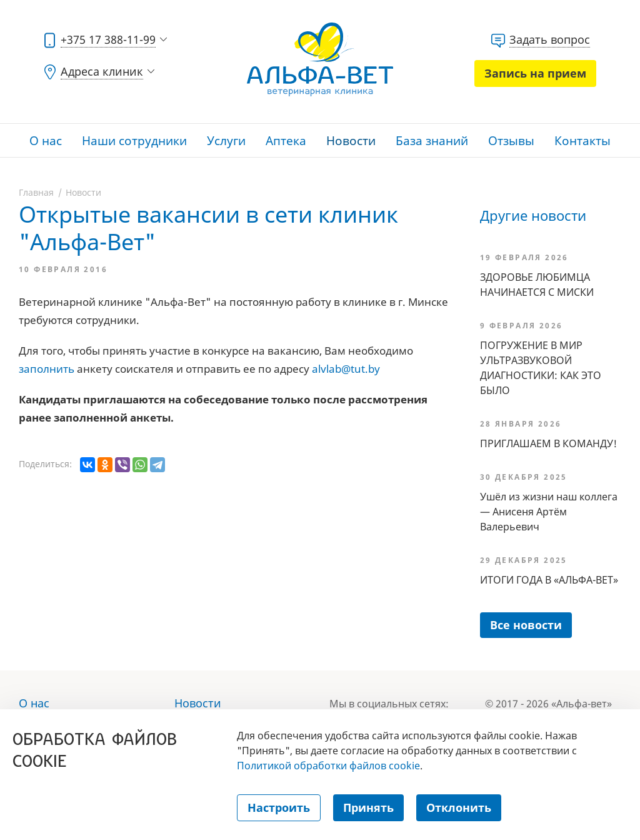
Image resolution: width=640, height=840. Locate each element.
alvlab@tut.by (346, 369)
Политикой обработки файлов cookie (328, 766)
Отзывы (511, 141)
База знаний (432, 141)
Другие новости (533, 215)
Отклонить (459, 807)
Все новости (526, 625)
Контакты (582, 141)
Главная (36, 192)
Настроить (279, 807)
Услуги (226, 141)
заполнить (47, 369)
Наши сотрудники (134, 141)
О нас (46, 141)
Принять (368, 807)
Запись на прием (535, 73)
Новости (351, 141)
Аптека (286, 141)
